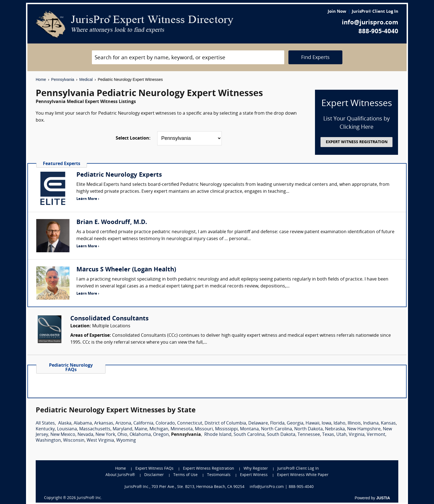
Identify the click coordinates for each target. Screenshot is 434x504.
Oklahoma (140, 435)
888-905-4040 (378, 32)
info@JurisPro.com (267, 487)
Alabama (83, 423)
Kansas (388, 423)
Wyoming (126, 441)
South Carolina (249, 435)
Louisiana (67, 429)
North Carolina (277, 429)
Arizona (123, 423)
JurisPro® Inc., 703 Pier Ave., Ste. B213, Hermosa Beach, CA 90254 (185, 487)
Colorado (165, 423)
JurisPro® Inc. (89, 498)
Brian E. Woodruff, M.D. (112, 223)
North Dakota (308, 429)
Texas (328, 435)
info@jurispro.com (370, 23)
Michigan (159, 429)
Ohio (122, 435)
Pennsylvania (63, 79)
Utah (341, 435)
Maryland (122, 429)
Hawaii (312, 423)
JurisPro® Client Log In (375, 12)
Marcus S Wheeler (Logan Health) (126, 270)
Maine (141, 429)
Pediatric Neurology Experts (119, 175)
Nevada (85, 435)
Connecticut (190, 423)
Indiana (371, 423)
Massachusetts (95, 429)
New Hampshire (364, 429)
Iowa (326, 423)
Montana (249, 429)
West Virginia (100, 441)
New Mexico (63, 435)
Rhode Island (218, 435)
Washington (48, 441)
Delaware (258, 423)
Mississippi (226, 429)
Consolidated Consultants (109, 319)
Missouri (204, 429)
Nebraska (335, 429)
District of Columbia (225, 423)
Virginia (357, 435)
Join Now (337, 12)
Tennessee (309, 435)
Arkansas (104, 423)
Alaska (65, 423)
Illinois (354, 423)
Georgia (295, 423)
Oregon (161, 435)
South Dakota (281, 435)
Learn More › (88, 199)
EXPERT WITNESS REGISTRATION (357, 142)
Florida (277, 423)
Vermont (376, 435)
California (143, 423)
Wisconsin (74, 441)
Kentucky (45, 429)
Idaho (339, 423)
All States (45, 423)
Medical (86, 79)
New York (105, 435)
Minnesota (182, 429)
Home (41, 79)
